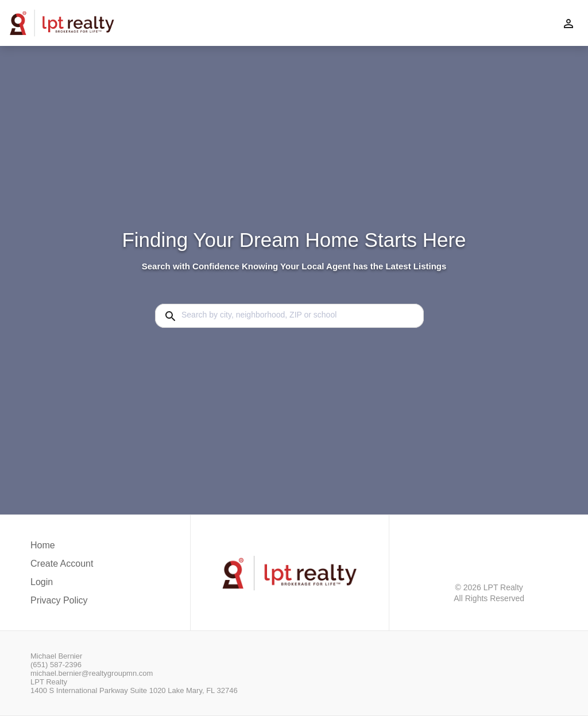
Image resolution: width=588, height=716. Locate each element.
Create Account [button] (62, 564)
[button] (62, 585)
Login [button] (42, 582)
